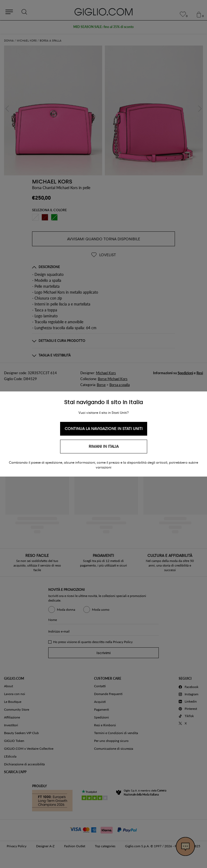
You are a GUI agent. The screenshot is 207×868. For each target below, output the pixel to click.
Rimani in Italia (104, 447)
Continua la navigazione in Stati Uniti (104, 429)
